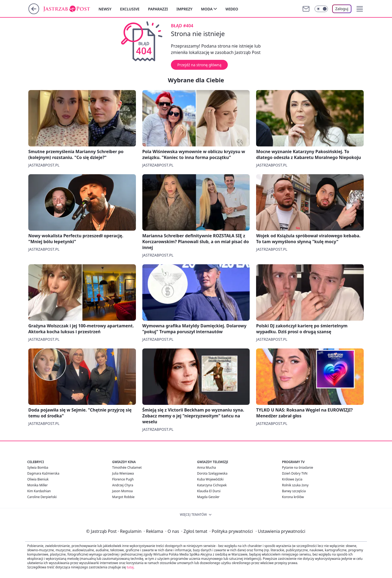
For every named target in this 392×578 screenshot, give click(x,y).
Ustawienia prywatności (280, 531)
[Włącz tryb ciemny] (321, 9)
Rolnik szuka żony (295, 485)
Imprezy (185, 9)
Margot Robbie (123, 497)
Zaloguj (342, 9)
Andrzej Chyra (123, 485)
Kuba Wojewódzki (210, 479)
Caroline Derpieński (42, 497)
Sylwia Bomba (38, 468)
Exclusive (130, 9)
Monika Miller (38, 485)
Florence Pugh (123, 479)
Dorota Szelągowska (212, 473)
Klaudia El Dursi (209, 491)
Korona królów (293, 497)
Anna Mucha (207, 468)
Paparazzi (158, 9)
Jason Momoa (122, 491)
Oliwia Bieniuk (38, 479)
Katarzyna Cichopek (212, 485)
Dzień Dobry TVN (295, 473)
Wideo (232, 9)
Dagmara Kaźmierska (43, 473)
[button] (360, 9)
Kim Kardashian (39, 491)
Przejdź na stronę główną (199, 65)
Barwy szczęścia (294, 491)
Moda (207, 9)
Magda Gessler (208, 497)
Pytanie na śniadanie (298, 468)
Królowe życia (292, 479)
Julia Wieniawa (123, 473)
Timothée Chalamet (127, 468)
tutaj (130, 567)
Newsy (105, 9)
